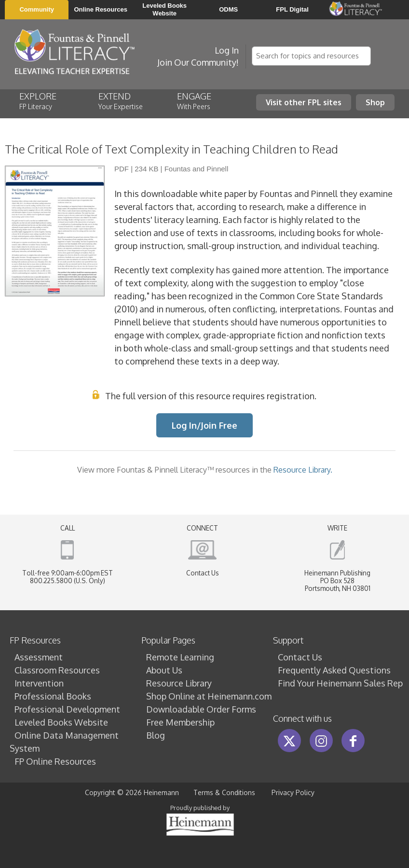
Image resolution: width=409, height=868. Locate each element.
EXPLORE (45, 101)
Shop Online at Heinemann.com (209, 696)
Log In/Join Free (204, 425)
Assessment (39, 657)
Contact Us (203, 573)
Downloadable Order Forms (201, 709)
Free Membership (180, 722)
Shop (375, 102)
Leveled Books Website (61, 722)
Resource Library (179, 683)
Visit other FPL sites (304, 102)
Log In (227, 50)
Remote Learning (180, 657)
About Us (164, 670)
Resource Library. (303, 469)
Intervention (39, 683)
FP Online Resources (55, 761)
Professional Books (53, 696)
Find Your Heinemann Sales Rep (340, 683)
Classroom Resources (57, 670)
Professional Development (67, 709)
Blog (156, 735)
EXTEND (122, 101)
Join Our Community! (198, 62)
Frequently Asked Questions (334, 670)
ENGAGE (202, 101)
